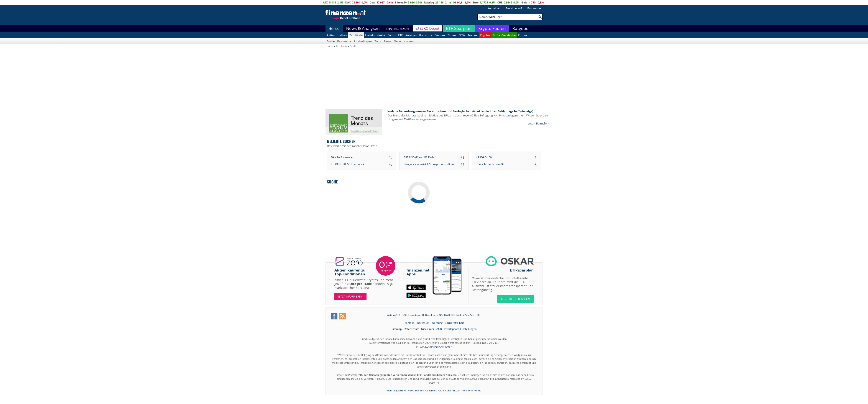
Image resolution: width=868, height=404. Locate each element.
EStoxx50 (401, 2)
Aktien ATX (394, 315)
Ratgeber (521, 28)
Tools (378, 41)
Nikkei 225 (463, 315)
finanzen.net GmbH (441, 347)
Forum (523, 35)
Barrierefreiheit (454, 323)
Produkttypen (363, 41)
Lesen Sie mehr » (538, 123)
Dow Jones (431, 315)
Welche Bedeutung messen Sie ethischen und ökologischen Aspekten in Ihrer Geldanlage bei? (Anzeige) (460, 111)
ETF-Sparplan (459, 28)
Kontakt (409, 323)
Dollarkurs (431, 390)
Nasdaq (429, 2)
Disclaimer (428, 329)
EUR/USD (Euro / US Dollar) (420, 157)
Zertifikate (356, 35)
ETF (400, 35)
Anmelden (494, 8)
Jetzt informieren (350, 297)
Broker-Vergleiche (504, 35)
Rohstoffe (426, 35)
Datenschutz (411, 329)
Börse (334, 28)
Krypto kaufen (492, 28)
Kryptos (485, 35)
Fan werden (535, 8)
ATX (325, 2)
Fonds (392, 35)
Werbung (437, 323)
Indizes (342, 35)
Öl (454, 2)
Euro (476, 2)
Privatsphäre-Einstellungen (460, 329)
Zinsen (452, 35)
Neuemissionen (404, 41)
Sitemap (397, 329)
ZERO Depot (430, 28)
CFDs (462, 35)
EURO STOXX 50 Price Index (348, 164)
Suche (331, 41)
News (388, 41)
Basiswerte (344, 41)
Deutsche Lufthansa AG (490, 164)
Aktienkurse (445, 390)
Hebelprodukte (375, 35)
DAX (348, 2)
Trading (473, 35)
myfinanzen (398, 28)
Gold (524, 2)
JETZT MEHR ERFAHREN (515, 299)
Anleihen (411, 35)
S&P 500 (475, 315)
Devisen (440, 35)
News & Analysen (363, 28)
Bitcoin (457, 390)
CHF (500, 2)
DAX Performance (342, 157)
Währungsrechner (397, 390)
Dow (372, 2)
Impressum (423, 323)
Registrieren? (514, 8)
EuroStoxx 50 (416, 315)
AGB (439, 329)
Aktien (331, 35)
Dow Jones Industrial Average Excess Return (430, 164)
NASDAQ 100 (484, 157)
